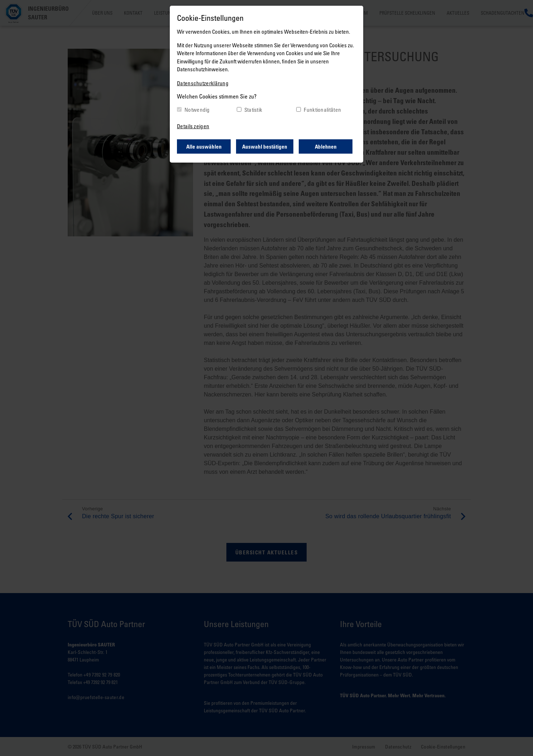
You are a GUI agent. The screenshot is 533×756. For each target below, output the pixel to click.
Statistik (253, 110)
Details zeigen (193, 126)
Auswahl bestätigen (265, 146)
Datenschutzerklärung (203, 83)
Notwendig (197, 110)
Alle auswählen (204, 146)
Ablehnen (326, 146)
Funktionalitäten (322, 110)
